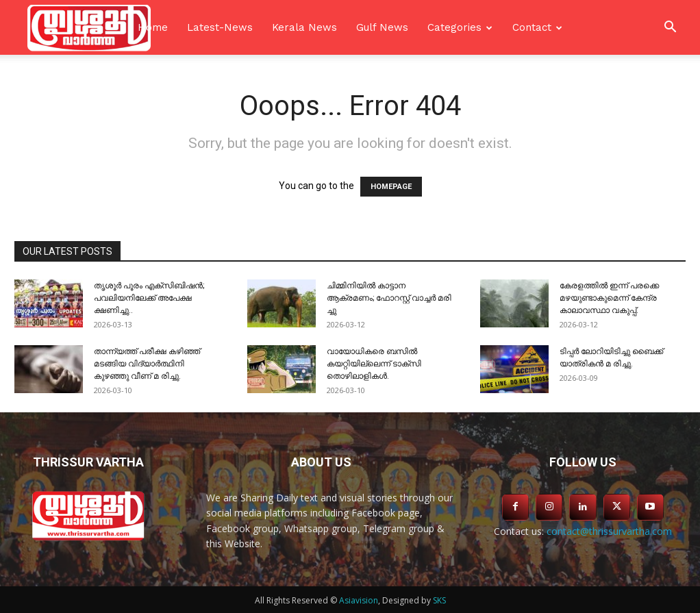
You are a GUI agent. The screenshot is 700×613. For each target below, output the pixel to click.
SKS (439, 600)
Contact (532, 27)
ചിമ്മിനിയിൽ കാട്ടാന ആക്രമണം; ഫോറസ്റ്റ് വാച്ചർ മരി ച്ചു (389, 298)
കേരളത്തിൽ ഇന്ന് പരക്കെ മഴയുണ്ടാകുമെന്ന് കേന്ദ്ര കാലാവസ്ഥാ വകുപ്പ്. (609, 298)
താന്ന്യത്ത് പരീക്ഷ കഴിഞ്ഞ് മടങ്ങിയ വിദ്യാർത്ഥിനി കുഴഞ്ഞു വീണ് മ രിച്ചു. (147, 364)
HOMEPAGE (391, 187)
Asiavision (359, 600)
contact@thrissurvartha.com (609, 531)
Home (153, 27)
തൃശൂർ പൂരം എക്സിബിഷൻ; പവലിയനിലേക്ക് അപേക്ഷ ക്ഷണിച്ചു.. (149, 298)
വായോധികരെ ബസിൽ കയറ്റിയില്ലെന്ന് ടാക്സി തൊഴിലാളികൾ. (374, 364)
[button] (670, 28)
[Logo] (89, 27)
